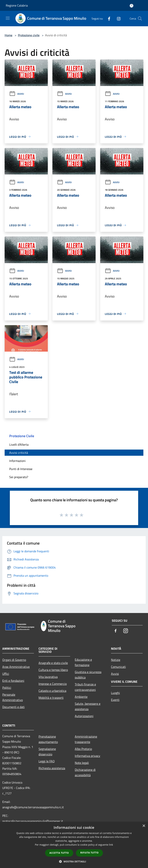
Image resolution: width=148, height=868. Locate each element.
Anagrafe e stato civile (53, 663)
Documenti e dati (13, 707)
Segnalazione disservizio (47, 752)
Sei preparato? (19, 477)
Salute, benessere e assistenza (88, 706)
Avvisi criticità (19, 453)
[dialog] (74, 845)
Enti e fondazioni (13, 681)
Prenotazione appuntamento (48, 739)
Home (8, 35)
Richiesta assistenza (52, 768)
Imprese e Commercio (53, 684)
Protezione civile (29, 35)
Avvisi (17, 94)
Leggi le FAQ (47, 761)
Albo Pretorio (83, 749)
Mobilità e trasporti (51, 698)
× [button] (144, 826)
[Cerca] (140, 19)
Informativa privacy (87, 756)
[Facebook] (108, 18)
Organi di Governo (14, 660)
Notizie (116, 660)
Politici (7, 688)
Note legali (82, 763)
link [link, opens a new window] (111, 845)
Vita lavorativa (48, 677)
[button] (74, 861)
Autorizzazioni (84, 716)
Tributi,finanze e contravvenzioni (85, 687)
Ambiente (81, 697)
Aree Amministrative (16, 667)
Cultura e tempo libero (53, 670)
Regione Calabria (17, 5)
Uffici (6, 674)
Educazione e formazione (83, 662)
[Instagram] (117, 18)
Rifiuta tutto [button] (90, 853)
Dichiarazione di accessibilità (85, 772)
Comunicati (118, 667)
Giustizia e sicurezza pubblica (88, 675)
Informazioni (17, 461)
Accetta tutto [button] (59, 853)
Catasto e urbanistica (52, 691)
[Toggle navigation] (8, 18)
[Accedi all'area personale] (132, 6)
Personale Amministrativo (13, 697)
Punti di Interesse (21, 469)
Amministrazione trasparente (86, 739)
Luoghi (115, 693)
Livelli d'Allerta (19, 445)
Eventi (115, 700)
